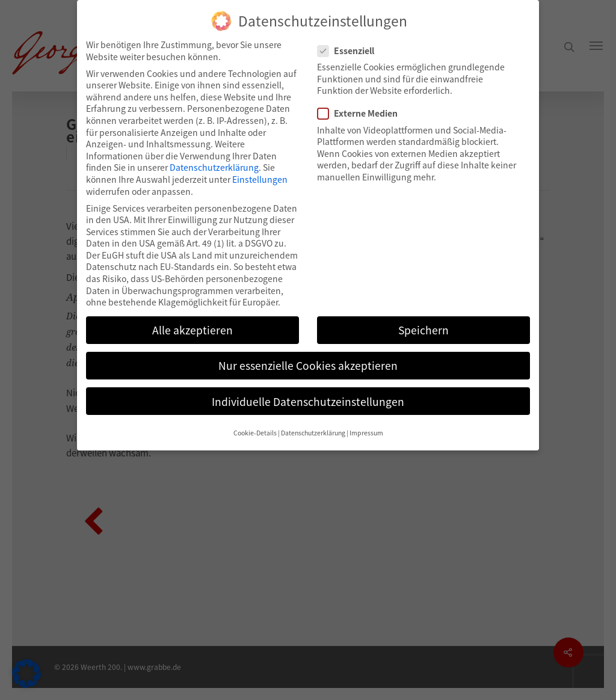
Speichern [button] (423, 330)
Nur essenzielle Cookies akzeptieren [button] (308, 365)
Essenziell (351, 51)
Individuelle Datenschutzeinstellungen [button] (308, 401)
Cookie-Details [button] (255, 433)
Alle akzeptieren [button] (192, 330)
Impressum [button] (366, 433)
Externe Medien (362, 113)
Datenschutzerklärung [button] (313, 433)
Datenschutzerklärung (214, 167)
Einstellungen (260, 179)
